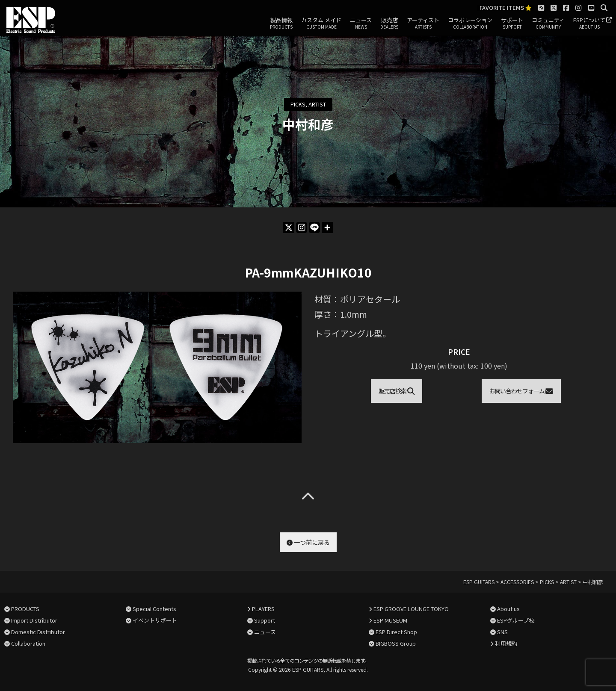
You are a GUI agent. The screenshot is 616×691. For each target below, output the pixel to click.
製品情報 (281, 24)
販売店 (389, 24)
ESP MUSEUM (390, 620)
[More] (327, 227)
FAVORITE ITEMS (506, 8)
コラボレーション (470, 24)
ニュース (361, 24)
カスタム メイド (321, 24)
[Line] (314, 227)
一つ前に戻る (308, 542)
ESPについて (589, 24)
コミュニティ (548, 24)
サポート (512, 24)
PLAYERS (263, 609)
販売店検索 (397, 391)
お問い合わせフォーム (521, 391)
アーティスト (423, 24)
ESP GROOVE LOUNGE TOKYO (411, 609)
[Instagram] (302, 227)
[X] (289, 227)
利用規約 (506, 643)
